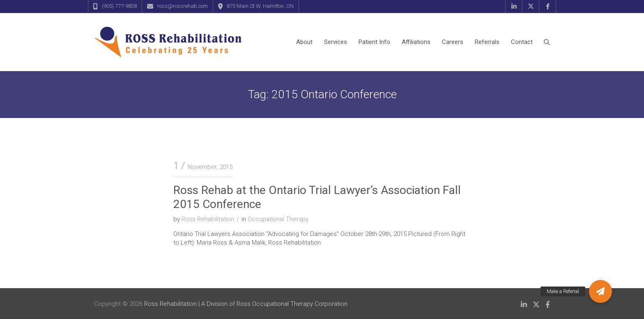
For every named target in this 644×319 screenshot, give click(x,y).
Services (336, 42)
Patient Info (374, 42)
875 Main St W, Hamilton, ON (260, 6)
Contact (522, 42)
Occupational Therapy (278, 219)
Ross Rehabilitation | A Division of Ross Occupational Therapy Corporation (246, 304)
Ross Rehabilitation (208, 219)
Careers (453, 42)
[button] (600, 291)
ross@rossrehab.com (183, 6)
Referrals (487, 42)
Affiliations (416, 42)
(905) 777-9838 (119, 6)
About (304, 42)
